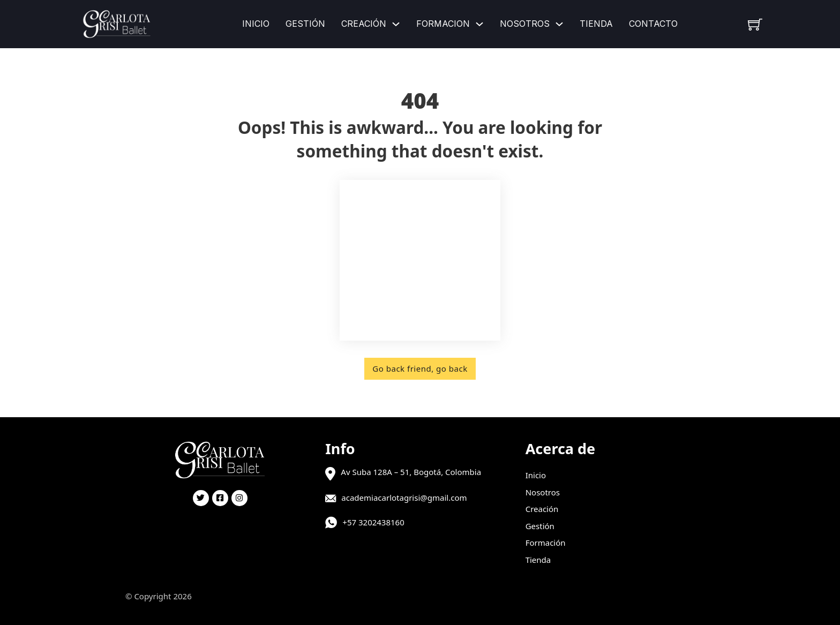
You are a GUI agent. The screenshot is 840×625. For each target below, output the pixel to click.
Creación (364, 24)
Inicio (256, 24)
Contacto (653, 24)
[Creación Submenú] (396, 24)
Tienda (596, 24)
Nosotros (525, 24)
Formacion (443, 24)
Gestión (305, 24)
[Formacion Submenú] (479, 24)
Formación (546, 543)
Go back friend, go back (420, 368)
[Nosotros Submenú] (559, 24)
